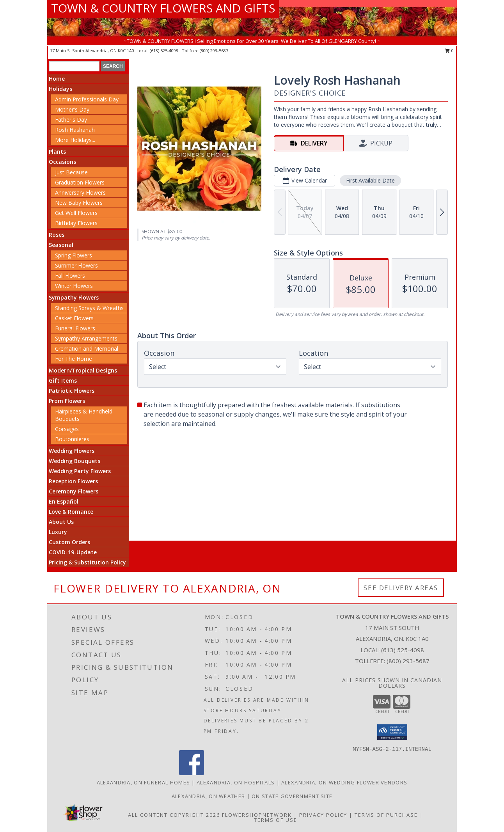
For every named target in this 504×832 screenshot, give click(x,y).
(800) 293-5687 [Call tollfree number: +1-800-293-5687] (214, 51)
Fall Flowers (70, 276)
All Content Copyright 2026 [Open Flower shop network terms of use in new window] (174, 815)
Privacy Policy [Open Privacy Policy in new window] (323, 815)
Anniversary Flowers (80, 192)
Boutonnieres (72, 439)
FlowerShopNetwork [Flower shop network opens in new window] (257, 815)
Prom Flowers (67, 401)
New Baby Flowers (79, 203)
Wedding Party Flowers (80, 471)
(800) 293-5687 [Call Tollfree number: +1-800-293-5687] (408, 661)
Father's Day (71, 120)
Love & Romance (71, 512)
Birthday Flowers (76, 223)
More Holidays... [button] (75, 140)
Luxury (58, 532)
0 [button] (449, 51)
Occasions (62, 162)
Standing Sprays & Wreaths (89, 308)
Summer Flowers (76, 265)
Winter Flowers (74, 286)
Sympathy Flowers (74, 297)
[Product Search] (74, 66)
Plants (57, 152)
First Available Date (370, 180)
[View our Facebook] (192, 773)
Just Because (71, 172)
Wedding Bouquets (75, 461)
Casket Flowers (74, 318)
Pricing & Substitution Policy (87, 562)
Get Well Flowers (76, 213)
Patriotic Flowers (72, 391)
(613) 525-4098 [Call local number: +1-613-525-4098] (165, 51)
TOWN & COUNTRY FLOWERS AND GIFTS (163, 8)
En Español (64, 501)
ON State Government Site (292, 796)
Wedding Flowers (72, 451)
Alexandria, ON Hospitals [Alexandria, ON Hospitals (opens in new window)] (236, 782)
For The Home (74, 359)
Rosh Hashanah (75, 130)
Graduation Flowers (80, 182)
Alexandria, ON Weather (209, 796)
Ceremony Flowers (74, 491)
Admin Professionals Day (87, 99)
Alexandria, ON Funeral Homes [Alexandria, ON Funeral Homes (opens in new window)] (143, 782)
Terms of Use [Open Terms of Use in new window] (276, 820)
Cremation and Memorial (87, 349)
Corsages (67, 429)
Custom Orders (69, 542)
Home (57, 79)
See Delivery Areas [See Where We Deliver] (401, 588)
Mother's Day (72, 109)
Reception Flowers (73, 481)
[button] (392, 732)
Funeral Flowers (75, 328)
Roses (57, 235)
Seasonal (61, 245)
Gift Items (63, 381)
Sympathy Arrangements (86, 338)
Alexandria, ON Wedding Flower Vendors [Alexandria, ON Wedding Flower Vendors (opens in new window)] (344, 782)
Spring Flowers (74, 255)
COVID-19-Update (73, 552)
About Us (61, 522)
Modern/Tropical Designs (83, 370)
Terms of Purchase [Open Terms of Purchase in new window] (386, 815)
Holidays (60, 89)
